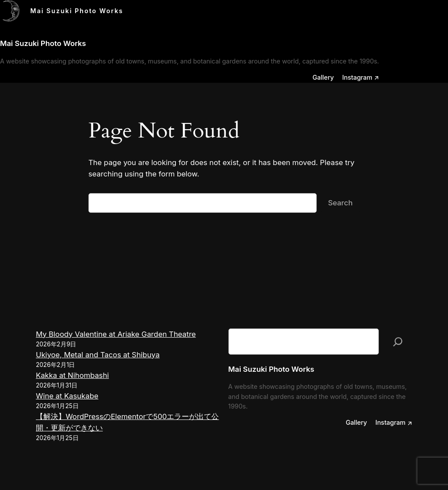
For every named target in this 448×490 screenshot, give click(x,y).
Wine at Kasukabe (67, 396)
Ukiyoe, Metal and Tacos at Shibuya (98, 355)
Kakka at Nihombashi (72, 375)
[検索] (398, 342)
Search (340, 203)
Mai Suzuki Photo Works (77, 11)
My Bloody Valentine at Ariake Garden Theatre (116, 334)
